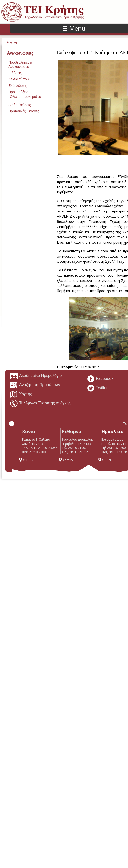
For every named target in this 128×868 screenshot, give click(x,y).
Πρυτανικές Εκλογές (24, 111)
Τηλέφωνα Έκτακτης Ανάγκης (40, 403)
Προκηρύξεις (18, 92)
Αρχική (12, 42)
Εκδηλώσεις (18, 86)
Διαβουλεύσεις (20, 105)
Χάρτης (21, 394)
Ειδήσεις (15, 73)
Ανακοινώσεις (20, 53)
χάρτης (26, 459)
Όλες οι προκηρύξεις (26, 97)
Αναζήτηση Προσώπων (35, 385)
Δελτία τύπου (18, 79)
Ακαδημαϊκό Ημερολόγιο (36, 376)
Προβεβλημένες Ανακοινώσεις (20, 64)
